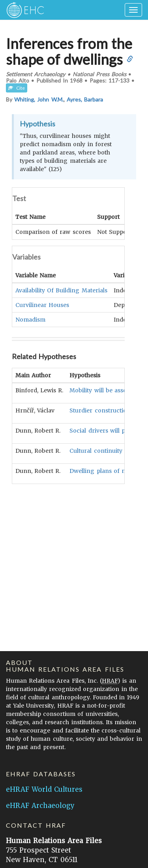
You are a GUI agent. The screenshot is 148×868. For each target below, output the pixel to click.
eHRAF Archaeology (40, 806)
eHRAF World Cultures (44, 789)
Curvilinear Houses (42, 305)
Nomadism (30, 319)
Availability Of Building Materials (61, 290)
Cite (17, 88)
